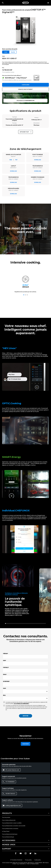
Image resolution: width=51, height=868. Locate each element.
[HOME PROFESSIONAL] (26, 3)
